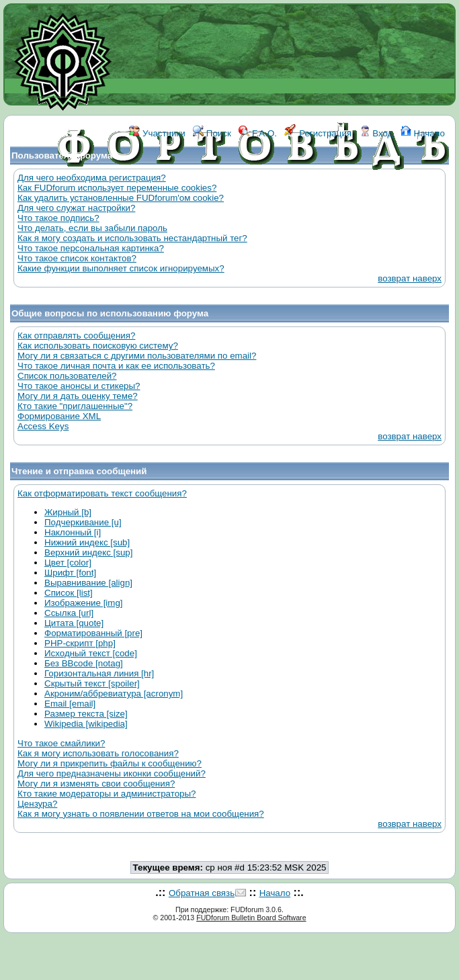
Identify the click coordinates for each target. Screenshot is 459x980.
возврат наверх (410, 278)
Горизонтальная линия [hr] (99, 673)
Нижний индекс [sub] (87, 542)
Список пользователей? (67, 376)
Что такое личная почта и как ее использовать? (116, 366)
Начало (423, 133)
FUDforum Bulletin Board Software (251, 918)
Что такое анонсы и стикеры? (79, 386)
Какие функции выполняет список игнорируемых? (121, 268)
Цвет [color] (68, 563)
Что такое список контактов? (77, 258)
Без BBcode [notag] (84, 663)
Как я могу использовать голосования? (98, 753)
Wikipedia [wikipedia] (86, 724)
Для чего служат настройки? (76, 208)
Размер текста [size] (86, 714)
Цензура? (37, 804)
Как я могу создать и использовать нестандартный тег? (132, 238)
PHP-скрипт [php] (80, 643)
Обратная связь (202, 893)
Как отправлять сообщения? (76, 336)
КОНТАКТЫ (314, 193)
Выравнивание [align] (88, 583)
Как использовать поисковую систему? (98, 346)
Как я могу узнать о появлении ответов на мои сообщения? (141, 814)
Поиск (212, 133)
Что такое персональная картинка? (91, 248)
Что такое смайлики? (61, 743)
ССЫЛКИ (260, 193)
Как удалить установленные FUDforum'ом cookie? (121, 198)
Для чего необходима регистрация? (92, 178)
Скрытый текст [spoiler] (92, 683)
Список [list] (69, 593)
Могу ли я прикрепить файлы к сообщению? (110, 763)
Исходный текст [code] (91, 653)
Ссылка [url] (69, 613)
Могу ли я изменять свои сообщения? (96, 784)
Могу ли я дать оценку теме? (78, 396)
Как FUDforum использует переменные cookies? (117, 188)
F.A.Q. (258, 133)
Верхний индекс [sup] (88, 552)
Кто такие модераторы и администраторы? (107, 794)
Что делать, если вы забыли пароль (92, 228)
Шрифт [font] (70, 573)
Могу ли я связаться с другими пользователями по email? (137, 356)
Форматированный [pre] (93, 633)
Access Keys (43, 426)
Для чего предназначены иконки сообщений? (112, 773)
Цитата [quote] (74, 623)
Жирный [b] (68, 512)
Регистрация (318, 133)
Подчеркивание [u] (83, 522)
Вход (376, 133)
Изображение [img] (84, 603)
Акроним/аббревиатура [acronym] (114, 694)
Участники (157, 133)
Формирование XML (59, 416)
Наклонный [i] (73, 532)
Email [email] (70, 704)
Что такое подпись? (58, 218)
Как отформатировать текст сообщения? (102, 493)
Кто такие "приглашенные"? (75, 406)
